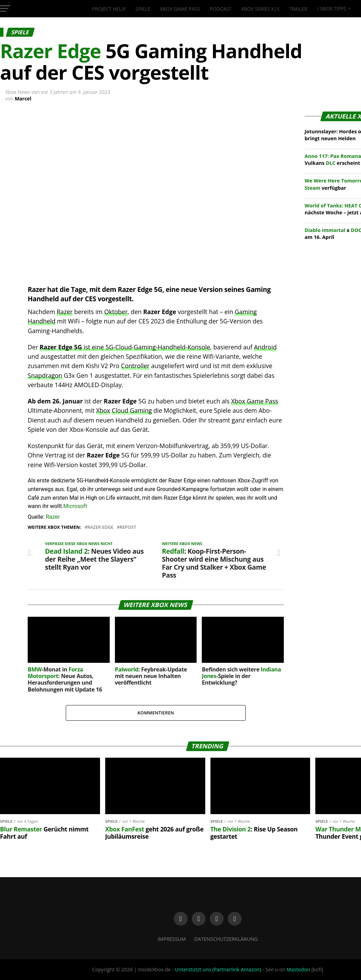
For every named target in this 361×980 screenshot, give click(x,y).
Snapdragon (45, 375)
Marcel (23, 99)
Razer (65, 312)
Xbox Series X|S (260, 9)
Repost (128, 527)
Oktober (116, 312)
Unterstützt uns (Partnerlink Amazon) (218, 969)
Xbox (103, 410)
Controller (135, 366)
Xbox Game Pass (180, 9)
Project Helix (109, 9)
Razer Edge (100, 527)
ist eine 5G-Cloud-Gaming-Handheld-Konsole (125, 347)
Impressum (172, 939)
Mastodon (298, 969)
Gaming (246, 312)
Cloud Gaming (132, 410)
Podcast (221, 9)
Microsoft (75, 506)
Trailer (298, 9)
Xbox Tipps (332, 8)
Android (265, 347)
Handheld (42, 321)
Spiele (143, 9)
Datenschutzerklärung (226, 939)
